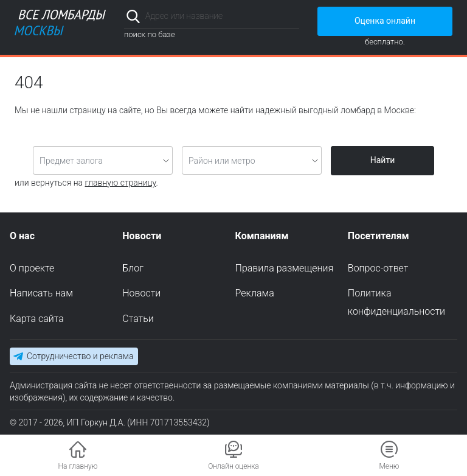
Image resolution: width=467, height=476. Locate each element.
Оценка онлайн (385, 21)
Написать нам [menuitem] (41, 293)
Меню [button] (389, 466)
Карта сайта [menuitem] (37, 319)
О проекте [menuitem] (32, 268)
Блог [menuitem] (133, 268)
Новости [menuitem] (141, 293)
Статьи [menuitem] (138, 319)
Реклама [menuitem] (255, 293)
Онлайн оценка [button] (233, 466)
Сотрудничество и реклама (80, 356)
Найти (383, 160)
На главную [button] (78, 466)
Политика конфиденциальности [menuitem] (396, 302)
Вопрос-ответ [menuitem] (378, 268)
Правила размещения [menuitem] (285, 268)
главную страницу (121, 183)
